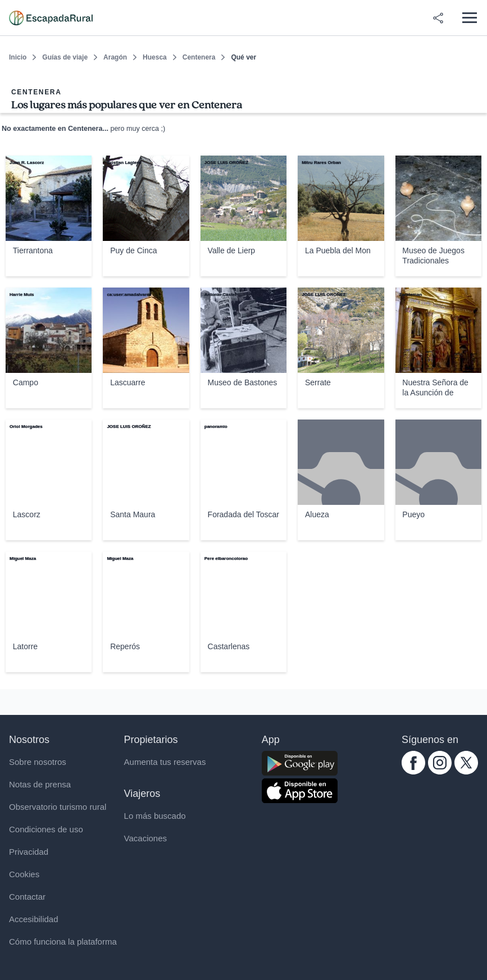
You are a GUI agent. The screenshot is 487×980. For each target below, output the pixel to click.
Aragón (115, 57)
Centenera (199, 57)
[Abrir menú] (469, 18)
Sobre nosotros (38, 762)
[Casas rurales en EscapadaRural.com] (51, 18)
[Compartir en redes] (438, 18)
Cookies (24, 874)
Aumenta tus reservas (165, 762)
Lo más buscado (155, 816)
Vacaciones (145, 838)
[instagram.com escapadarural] (440, 771)
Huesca (155, 57)
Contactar (27, 897)
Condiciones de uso (46, 829)
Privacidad (29, 852)
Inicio (18, 57)
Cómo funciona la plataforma (63, 942)
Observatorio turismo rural (58, 807)
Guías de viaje (65, 57)
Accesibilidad (34, 919)
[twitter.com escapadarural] (466, 771)
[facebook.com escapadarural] (413, 771)
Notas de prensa (40, 784)
